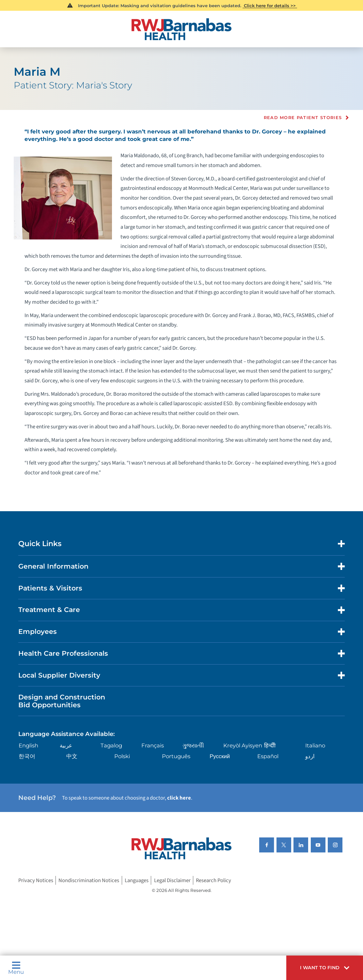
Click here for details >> (270, 6)
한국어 (27, 756)
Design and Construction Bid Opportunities (62, 701)
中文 (72, 756)
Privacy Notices (36, 880)
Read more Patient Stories (303, 118)
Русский (220, 756)
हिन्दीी (270, 745)
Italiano (315, 745)
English (28, 745)
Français (153, 745)
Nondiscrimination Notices (89, 880)
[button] (325, 968)
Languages (137, 880)
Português (176, 756)
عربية (66, 745)
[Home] (181, 29)
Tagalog (111, 745)
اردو (310, 756)
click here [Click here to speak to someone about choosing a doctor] (179, 798)
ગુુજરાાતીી (193, 745)
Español (268, 756)
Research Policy (213, 880)
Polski (122, 756)
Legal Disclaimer (172, 880)
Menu (16, 968)
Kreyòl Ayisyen (243, 745)
